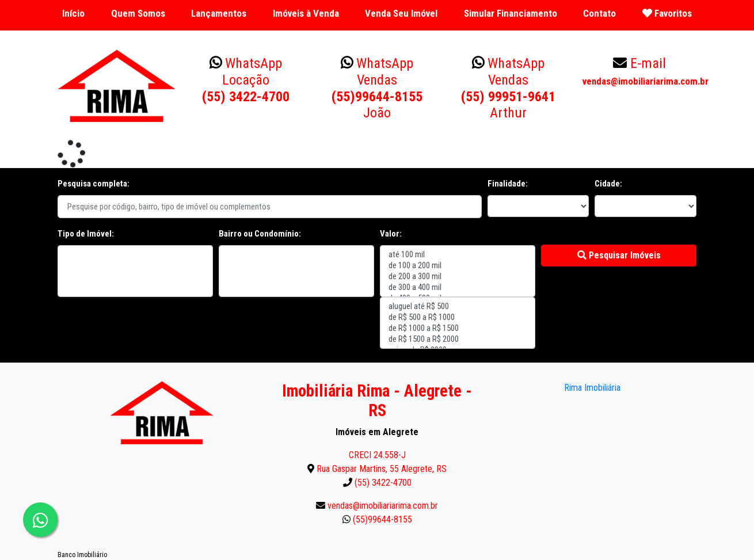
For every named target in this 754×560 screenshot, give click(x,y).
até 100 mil (458, 255)
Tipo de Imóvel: (86, 234)
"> (135, 271)
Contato (599, 13)
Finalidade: (508, 184)
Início (73, 13)
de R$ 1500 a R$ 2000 (458, 339)
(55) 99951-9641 (508, 88)
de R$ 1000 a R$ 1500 (458, 328)
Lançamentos (219, 13)
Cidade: (608, 184)
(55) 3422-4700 (246, 80)
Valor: (391, 234)
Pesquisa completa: (94, 184)
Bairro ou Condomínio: (260, 234)
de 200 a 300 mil (458, 277)
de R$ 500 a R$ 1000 (458, 317)
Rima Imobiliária (592, 388)
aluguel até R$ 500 (458, 306)
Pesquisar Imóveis (619, 255)
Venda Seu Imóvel (401, 13)
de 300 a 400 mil (458, 287)
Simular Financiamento (511, 13)
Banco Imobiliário (82, 555)
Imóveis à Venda (306, 13)
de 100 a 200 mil (458, 266)
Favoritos (667, 13)
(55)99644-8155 (377, 88)
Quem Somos (138, 13)
